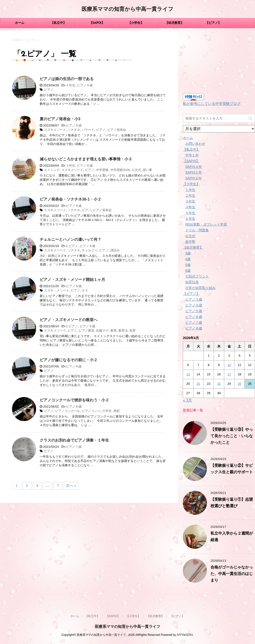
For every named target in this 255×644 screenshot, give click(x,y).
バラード (88, 130)
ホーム (20, 23)
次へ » (71, 485)
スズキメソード (55, 130)
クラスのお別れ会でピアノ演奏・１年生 (74, 440)
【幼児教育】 (174, 23)
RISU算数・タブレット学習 (206, 224)
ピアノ (49, 90)
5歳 (188, 265)
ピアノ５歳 (194, 311)
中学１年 (192, 155)
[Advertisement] (219, 61)
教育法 (123, 331)
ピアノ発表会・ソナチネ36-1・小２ (70, 199)
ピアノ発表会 (117, 130)
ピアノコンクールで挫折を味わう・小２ (74, 400)
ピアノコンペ (91, 411)
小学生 (107, 411)
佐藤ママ (102, 331)
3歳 (188, 253)
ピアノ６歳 (194, 317)
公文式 (136, 170)
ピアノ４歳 (194, 305)
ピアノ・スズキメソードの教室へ (69, 320)
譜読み (115, 250)
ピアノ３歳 (194, 299)
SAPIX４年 (194, 167)
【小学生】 (136, 23)
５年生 (190, 213)
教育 (114, 331)
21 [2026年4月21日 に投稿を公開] (198, 384)
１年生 (190, 190)
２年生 (190, 196)
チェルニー (90, 250)
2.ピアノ (72, 246)
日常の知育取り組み (200, 288)
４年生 (71, 85)
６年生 (190, 219)
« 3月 (187, 400)
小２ (85, 290)
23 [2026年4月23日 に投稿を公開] (219, 384)
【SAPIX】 (97, 23)
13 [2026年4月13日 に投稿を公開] (188, 374)
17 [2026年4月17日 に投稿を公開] (229, 374)
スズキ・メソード (57, 290)
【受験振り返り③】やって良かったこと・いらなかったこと (232, 436)
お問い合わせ (195, 144)
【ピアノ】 (213, 23)
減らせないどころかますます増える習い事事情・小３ (86, 159)
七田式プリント (197, 276)
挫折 (117, 411)
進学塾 (190, 242)
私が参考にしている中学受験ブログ (212, 104)
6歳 (188, 271)
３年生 (71, 166)
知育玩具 (192, 282)
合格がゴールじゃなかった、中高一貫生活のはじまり (232, 574)
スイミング (52, 170)
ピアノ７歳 (74, 447)
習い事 (147, 170)
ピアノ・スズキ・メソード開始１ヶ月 (72, 280)
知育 (133, 331)
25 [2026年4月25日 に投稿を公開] (239, 384)
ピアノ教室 (86, 331)
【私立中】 (58, 23)
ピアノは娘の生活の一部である (67, 79)
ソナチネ (74, 130)
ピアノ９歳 (85, 85)
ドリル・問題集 (197, 230)
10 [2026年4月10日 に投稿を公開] (229, 365)
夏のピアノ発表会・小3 (60, 119)
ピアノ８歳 (74, 206)
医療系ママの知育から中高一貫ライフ (127, 9)
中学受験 (102, 170)
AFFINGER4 (185, 635)
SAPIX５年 (194, 172)
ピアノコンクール (68, 411)
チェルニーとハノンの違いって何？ (70, 239)
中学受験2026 (120, 170)
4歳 (188, 259)
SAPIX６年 (194, 178)
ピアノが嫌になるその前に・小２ (69, 360)
